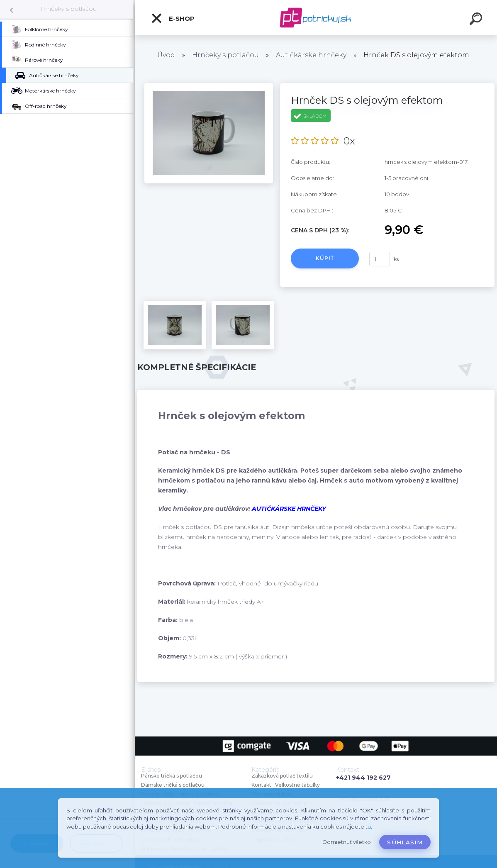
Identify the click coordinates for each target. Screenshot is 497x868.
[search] (477, 20)
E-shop (173, 18)
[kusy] (380, 259)
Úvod (166, 55)
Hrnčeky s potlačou (68, 9)
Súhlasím (405, 842)
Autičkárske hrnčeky (311, 55)
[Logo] (316, 18)
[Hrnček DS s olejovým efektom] (209, 86)
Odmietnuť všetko (347, 842)
